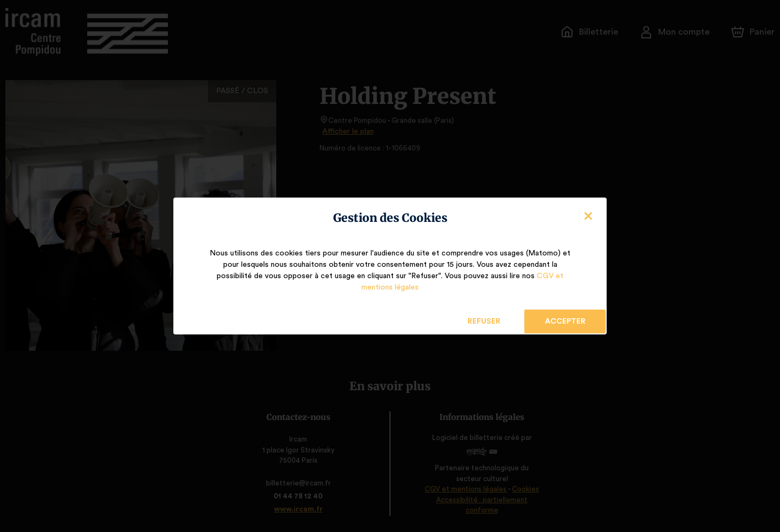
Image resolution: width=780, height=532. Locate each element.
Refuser (484, 316)
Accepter (565, 316)
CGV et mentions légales (524, 282)
